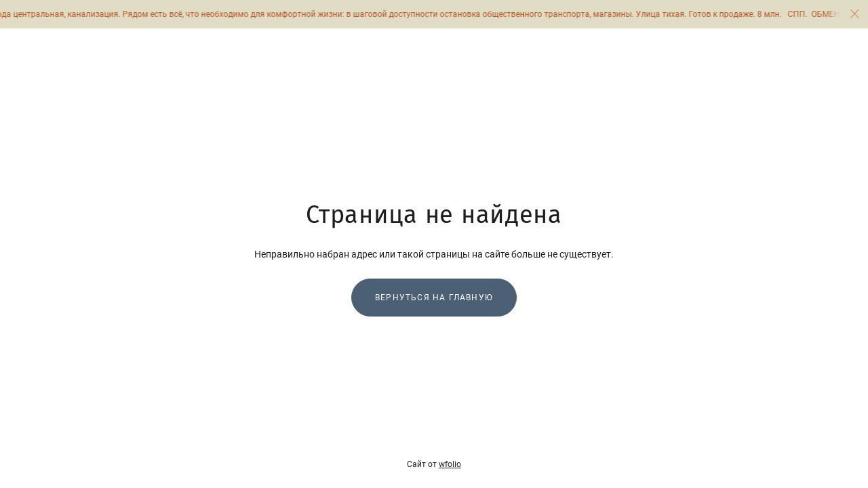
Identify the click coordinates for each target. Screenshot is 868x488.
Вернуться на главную (434, 298)
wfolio (450, 464)
